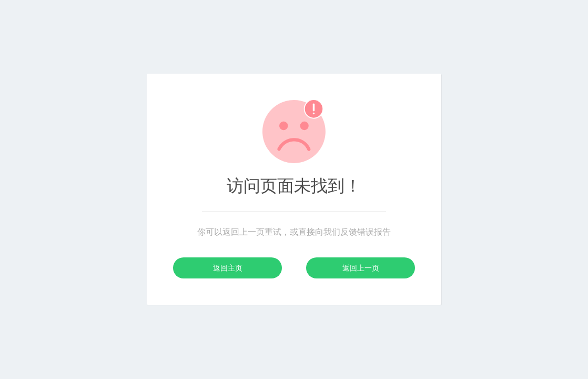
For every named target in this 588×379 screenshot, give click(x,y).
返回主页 (228, 268)
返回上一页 (361, 268)
